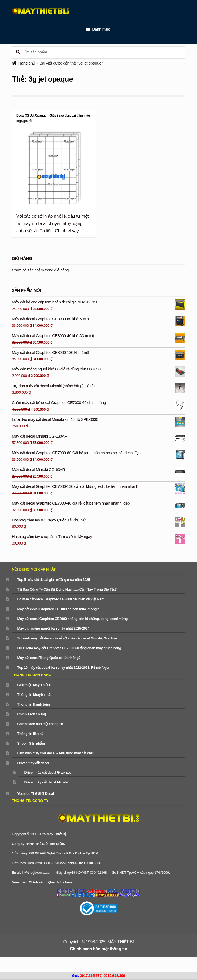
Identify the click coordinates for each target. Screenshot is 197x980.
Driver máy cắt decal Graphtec (48, 772)
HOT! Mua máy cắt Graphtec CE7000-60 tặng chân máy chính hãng (69, 648)
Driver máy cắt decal (33, 763)
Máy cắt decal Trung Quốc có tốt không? (49, 658)
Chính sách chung (31, 714)
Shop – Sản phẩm (31, 743)
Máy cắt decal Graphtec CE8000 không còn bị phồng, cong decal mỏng (72, 619)
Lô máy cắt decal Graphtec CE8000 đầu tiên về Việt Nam (61, 599)
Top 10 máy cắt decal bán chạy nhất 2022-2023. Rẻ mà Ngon (64, 667)
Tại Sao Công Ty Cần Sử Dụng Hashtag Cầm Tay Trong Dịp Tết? (67, 589)
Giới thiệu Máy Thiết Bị (35, 685)
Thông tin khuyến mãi (34, 695)
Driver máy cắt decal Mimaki (46, 782)
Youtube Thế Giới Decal (35, 794)
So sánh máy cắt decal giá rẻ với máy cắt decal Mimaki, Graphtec (68, 638)
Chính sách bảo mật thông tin (40, 724)
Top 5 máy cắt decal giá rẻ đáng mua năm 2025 (54, 580)
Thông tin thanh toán (33, 704)
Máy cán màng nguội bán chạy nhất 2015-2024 (53, 628)
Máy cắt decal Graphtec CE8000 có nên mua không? (58, 609)
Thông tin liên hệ (30, 734)
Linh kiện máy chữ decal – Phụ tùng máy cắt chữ (55, 753)
